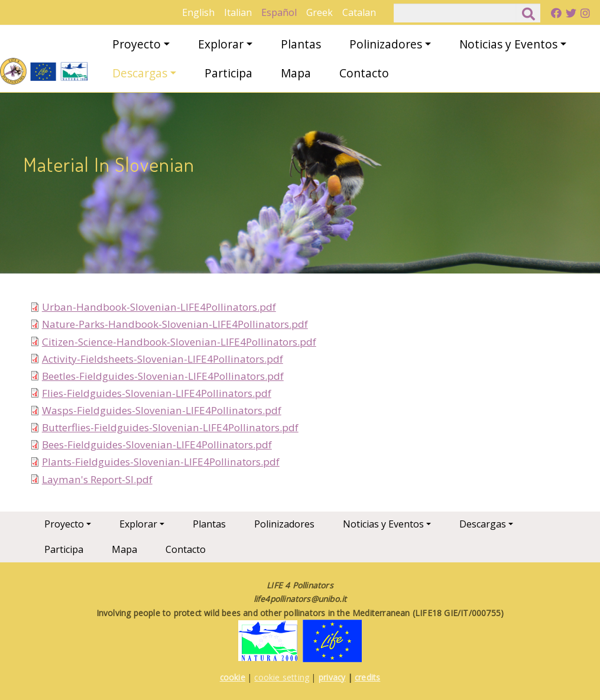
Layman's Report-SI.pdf (97, 479)
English (198, 12)
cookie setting (282, 677)
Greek (320, 12)
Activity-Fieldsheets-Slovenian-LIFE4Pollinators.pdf (163, 359)
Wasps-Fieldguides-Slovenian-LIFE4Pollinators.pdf (162, 410)
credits (367, 677)
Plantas (301, 44)
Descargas (140, 73)
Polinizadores (386, 44)
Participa (228, 73)
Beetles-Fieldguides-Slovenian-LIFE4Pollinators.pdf (163, 376)
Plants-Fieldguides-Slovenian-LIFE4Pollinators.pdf (161, 462)
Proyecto (137, 44)
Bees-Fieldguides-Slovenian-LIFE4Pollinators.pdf (157, 445)
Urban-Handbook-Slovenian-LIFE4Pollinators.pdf (159, 307)
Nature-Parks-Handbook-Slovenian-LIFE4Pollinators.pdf (175, 324)
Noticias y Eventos (508, 44)
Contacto (364, 73)
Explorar (221, 44)
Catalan (359, 12)
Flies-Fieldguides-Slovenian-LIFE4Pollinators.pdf (157, 393)
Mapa (296, 73)
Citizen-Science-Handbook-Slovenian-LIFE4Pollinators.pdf (179, 342)
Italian (238, 12)
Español (279, 12)
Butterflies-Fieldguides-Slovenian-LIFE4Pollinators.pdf (170, 427)
